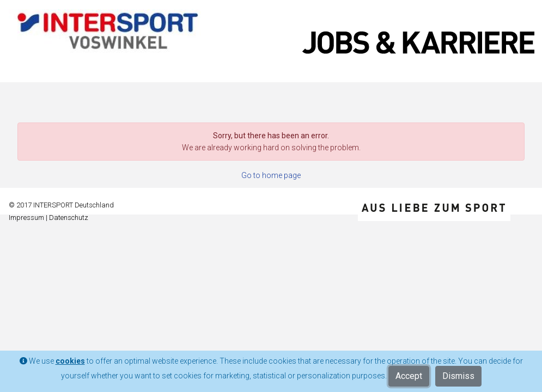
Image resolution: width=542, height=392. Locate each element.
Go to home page (271, 175)
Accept (409, 376)
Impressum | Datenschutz (48, 218)
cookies (70, 361)
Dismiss (458, 376)
